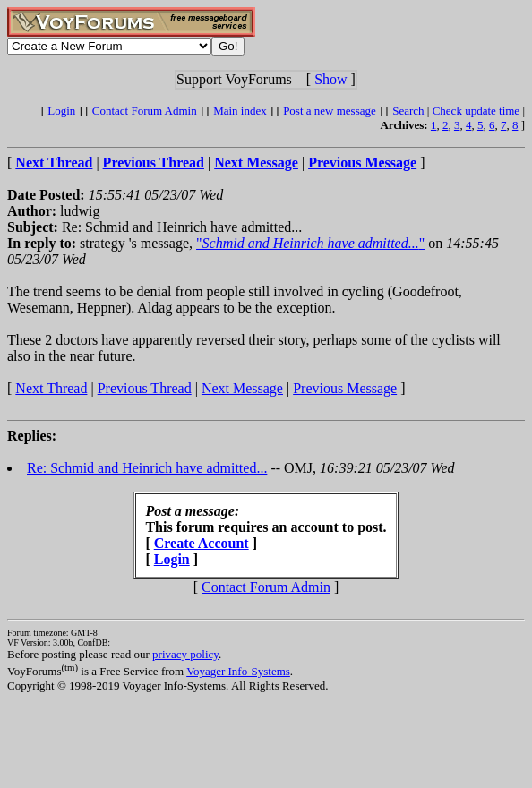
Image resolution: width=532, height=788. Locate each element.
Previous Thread (145, 388)
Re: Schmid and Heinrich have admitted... (147, 468)
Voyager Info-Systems (238, 671)
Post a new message (330, 111)
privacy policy (185, 654)
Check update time (476, 111)
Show (330, 79)
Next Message (242, 388)
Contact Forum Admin (145, 111)
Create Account (202, 543)
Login (61, 111)
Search (408, 111)
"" (310, 243)
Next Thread (51, 388)
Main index (240, 111)
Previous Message (345, 388)
